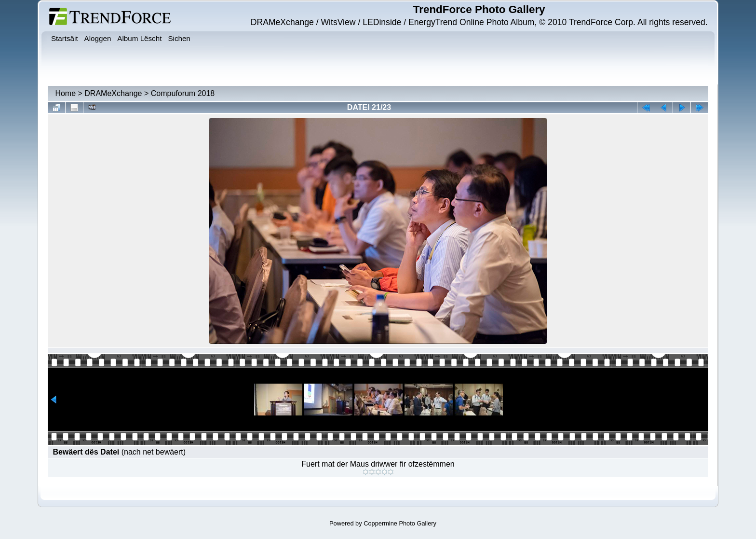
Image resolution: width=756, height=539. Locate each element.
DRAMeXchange (113, 93)
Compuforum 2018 (183, 93)
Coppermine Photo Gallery (400, 523)
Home (65, 93)
